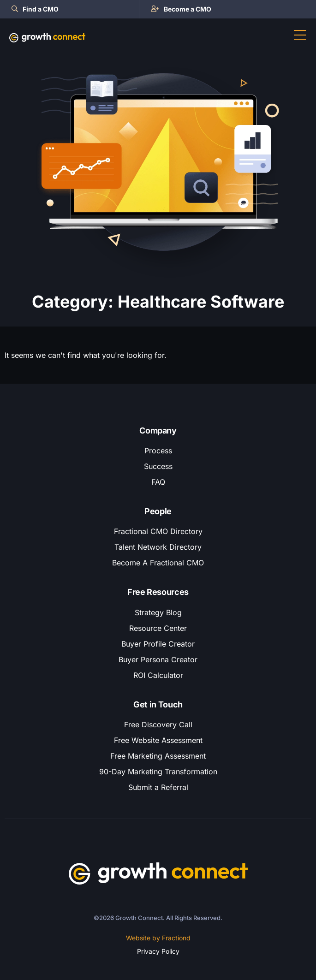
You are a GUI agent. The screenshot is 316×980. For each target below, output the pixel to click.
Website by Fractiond (158, 938)
